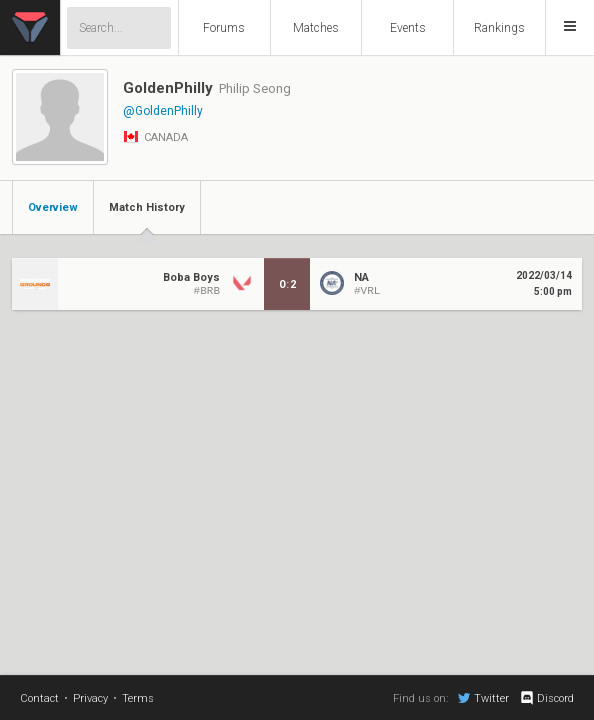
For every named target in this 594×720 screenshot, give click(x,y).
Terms (138, 698)
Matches (316, 28)
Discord (546, 698)
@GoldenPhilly (163, 111)
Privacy (90, 698)
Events (408, 28)
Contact (39, 698)
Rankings (499, 28)
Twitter (483, 698)
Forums (224, 28)
